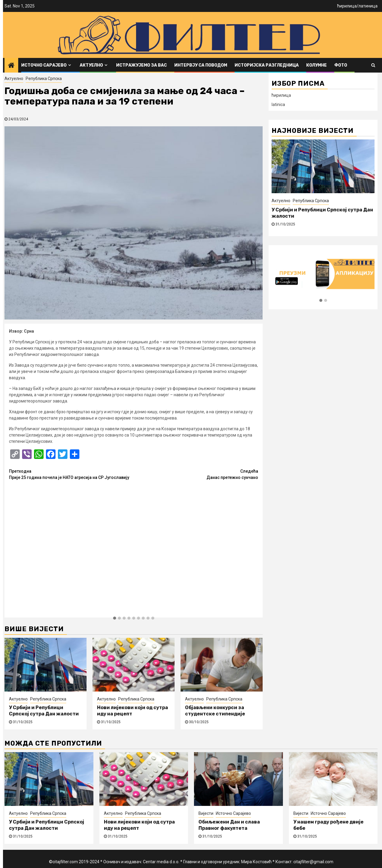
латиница (368, 6)
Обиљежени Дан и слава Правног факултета (229, 825)
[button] (115, 618)
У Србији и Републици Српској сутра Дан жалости (44, 711)
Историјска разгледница (267, 65)
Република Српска (44, 79)
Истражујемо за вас (141, 65)
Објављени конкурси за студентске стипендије (215, 711)
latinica (278, 105)
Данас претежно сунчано (196, 474)
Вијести (206, 813)
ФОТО (341, 65)
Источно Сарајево (44, 65)
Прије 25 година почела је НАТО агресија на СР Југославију (71, 474)
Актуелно (91, 65)
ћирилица (347, 6)
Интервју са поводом (201, 65)
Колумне (316, 65)
